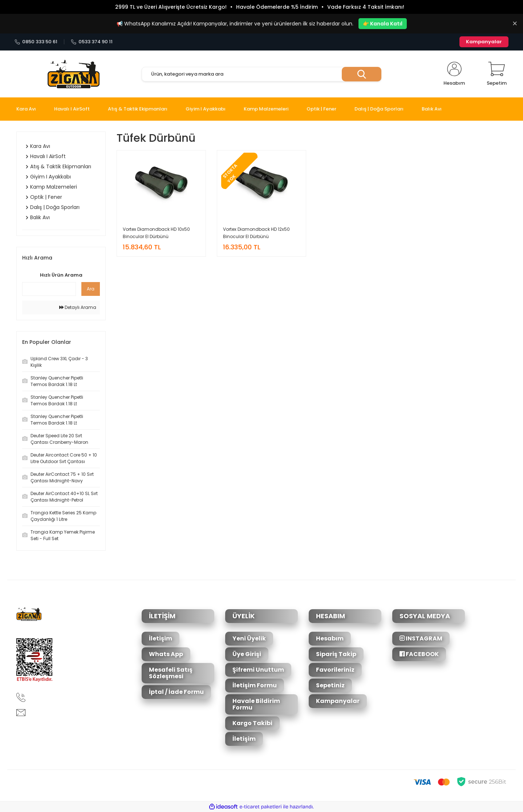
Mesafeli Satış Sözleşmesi (171, 673)
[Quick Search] (49, 289)
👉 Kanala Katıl (383, 24)
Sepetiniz (330, 685)
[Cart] (497, 74)
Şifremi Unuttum (258, 670)
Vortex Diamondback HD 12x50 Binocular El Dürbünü (256, 233)
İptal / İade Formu (176, 692)
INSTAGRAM (421, 638)
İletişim (161, 638)
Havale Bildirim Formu (256, 704)
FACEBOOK (419, 654)
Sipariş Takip (336, 654)
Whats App (166, 654)
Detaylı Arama (78, 307)
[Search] (261, 74)
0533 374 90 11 (92, 42)
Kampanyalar (484, 42)
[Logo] (74, 74)
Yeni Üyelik (249, 638)
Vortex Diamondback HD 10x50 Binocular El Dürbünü (156, 233)
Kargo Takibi (252, 723)
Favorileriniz (335, 670)
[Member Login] (454, 74)
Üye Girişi (247, 654)
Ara (91, 289)
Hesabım (330, 638)
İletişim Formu (255, 685)
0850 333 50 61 (36, 42)
